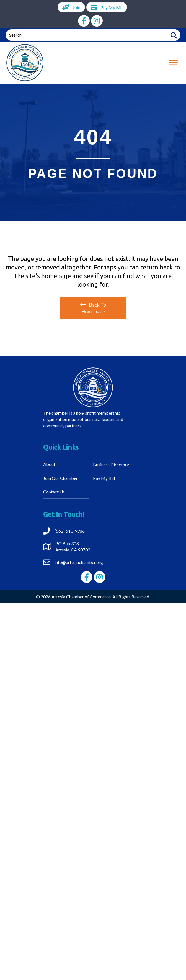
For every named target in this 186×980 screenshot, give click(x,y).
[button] (84, 21)
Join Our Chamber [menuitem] (60, 478)
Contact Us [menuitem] (54, 492)
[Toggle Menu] (173, 63)
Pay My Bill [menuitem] (104, 478)
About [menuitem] (49, 464)
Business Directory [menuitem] (111, 464)
